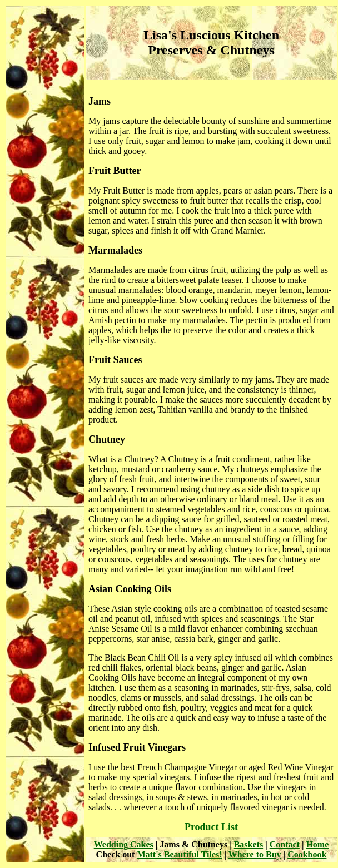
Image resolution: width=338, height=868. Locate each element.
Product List (211, 827)
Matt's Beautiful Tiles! (179, 854)
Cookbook (307, 854)
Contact (285, 844)
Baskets (248, 844)
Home (317, 844)
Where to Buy (255, 854)
